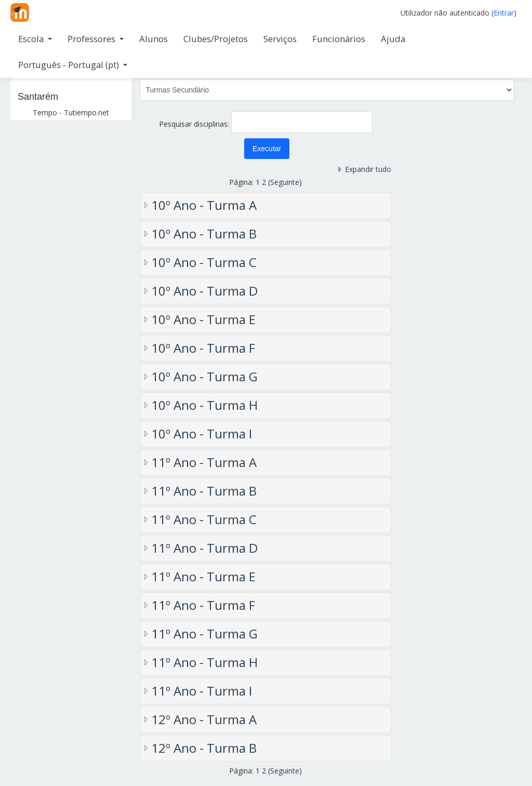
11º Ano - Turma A (204, 462)
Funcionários (339, 39)
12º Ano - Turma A (204, 719)
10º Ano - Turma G (204, 376)
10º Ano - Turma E (203, 319)
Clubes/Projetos (216, 39)
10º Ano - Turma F (203, 348)
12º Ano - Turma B (204, 748)
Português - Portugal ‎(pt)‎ (73, 65)
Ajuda (393, 39)
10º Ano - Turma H (204, 405)
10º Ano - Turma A (204, 205)
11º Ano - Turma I (202, 691)
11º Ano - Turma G (204, 634)
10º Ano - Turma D (204, 291)
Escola (35, 39)
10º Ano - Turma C (204, 262)
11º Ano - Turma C (204, 519)
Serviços (280, 39)
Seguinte (285, 182)
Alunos (154, 39)
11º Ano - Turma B (204, 491)
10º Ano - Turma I (202, 434)
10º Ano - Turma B (204, 234)
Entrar (504, 13)
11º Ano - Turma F (203, 605)
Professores (96, 39)
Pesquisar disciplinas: (195, 124)
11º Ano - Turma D (204, 548)
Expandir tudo (368, 169)
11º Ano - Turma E (203, 576)
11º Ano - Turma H (204, 662)
